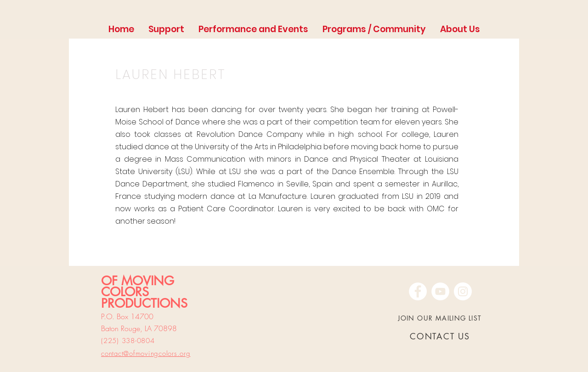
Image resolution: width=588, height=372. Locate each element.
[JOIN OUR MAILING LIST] (441, 318)
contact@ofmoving (130, 354)
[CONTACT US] (441, 336)
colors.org (175, 354)
